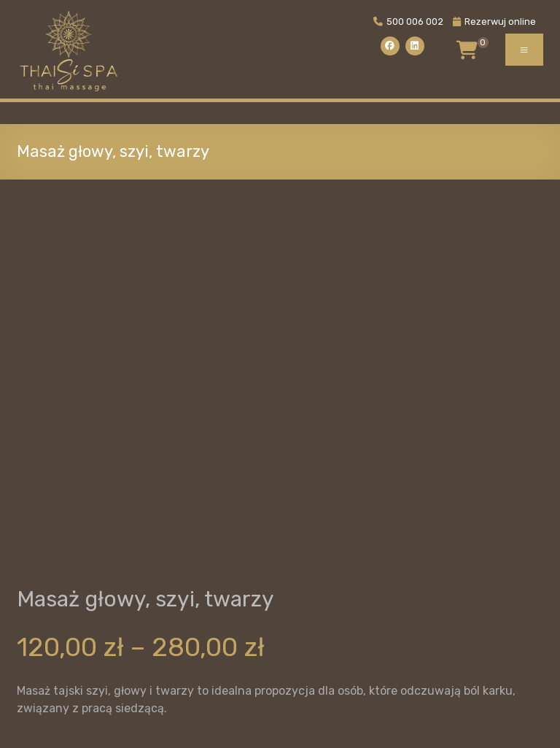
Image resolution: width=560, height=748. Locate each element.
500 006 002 (408, 22)
